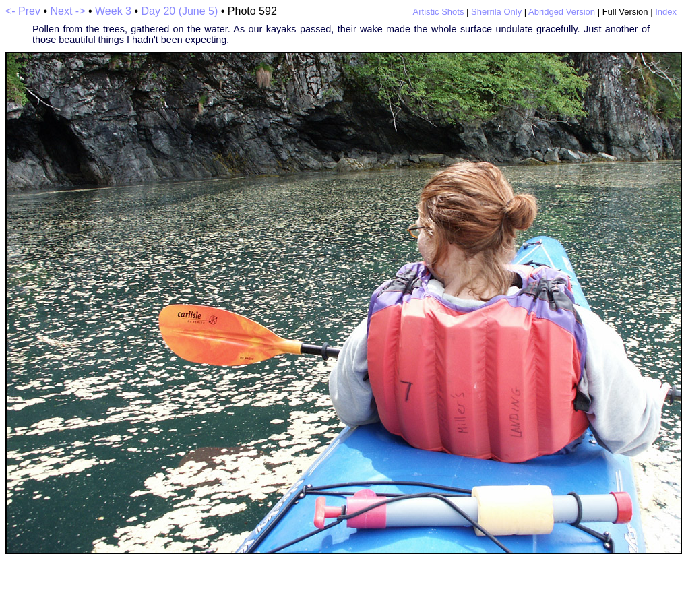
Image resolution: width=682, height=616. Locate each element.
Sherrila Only (496, 12)
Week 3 (113, 11)
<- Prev (23, 11)
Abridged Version (562, 12)
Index (666, 12)
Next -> (68, 11)
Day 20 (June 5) (179, 11)
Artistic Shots (439, 12)
